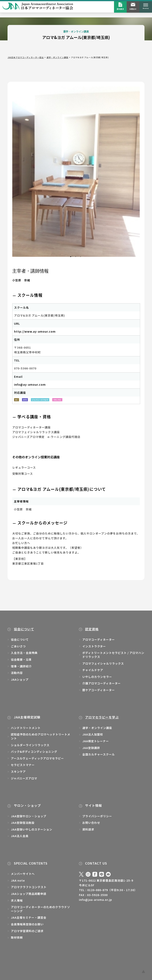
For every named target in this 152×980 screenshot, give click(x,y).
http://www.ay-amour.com (35, 331)
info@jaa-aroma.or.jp (95, 900)
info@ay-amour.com (30, 384)
